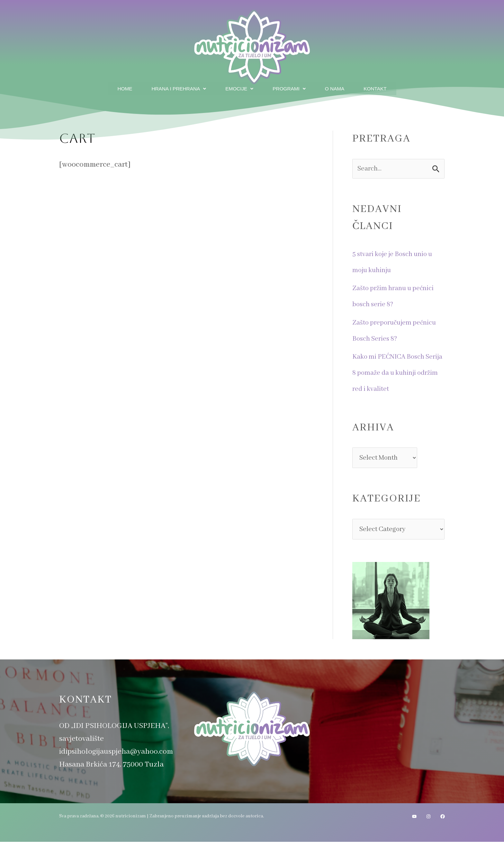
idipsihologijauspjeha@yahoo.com (116, 756)
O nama (337, 88)
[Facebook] (443, 821)
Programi (290, 88)
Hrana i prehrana (176, 88)
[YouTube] (414, 821)
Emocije (239, 88)
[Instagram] (428, 821)
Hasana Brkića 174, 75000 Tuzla (111, 769)
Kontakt (379, 88)
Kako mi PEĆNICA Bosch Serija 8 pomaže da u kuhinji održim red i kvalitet (398, 373)
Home (120, 88)
